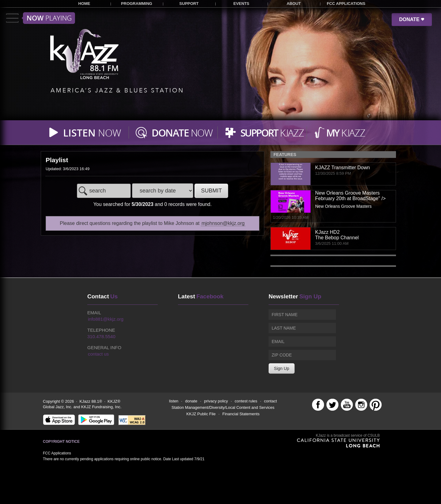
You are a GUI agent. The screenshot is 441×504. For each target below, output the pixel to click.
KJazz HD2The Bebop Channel (337, 235)
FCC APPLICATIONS (346, 4)
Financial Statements (241, 414)
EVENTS (241, 4)
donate (191, 401)
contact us (98, 354)
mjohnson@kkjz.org (223, 223)
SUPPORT (189, 4)
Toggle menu (41, 18)
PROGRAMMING (137, 4)
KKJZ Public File (201, 414)
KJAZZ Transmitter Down (343, 168)
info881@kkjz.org (106, 319)
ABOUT (294, 4)
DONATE (412, 19)
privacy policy (216, 401)
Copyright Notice (61, 442)
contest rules (246, 401)
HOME (84, 4)
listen (174, 401)
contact (270, 401)
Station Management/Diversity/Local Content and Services (223, 407)
